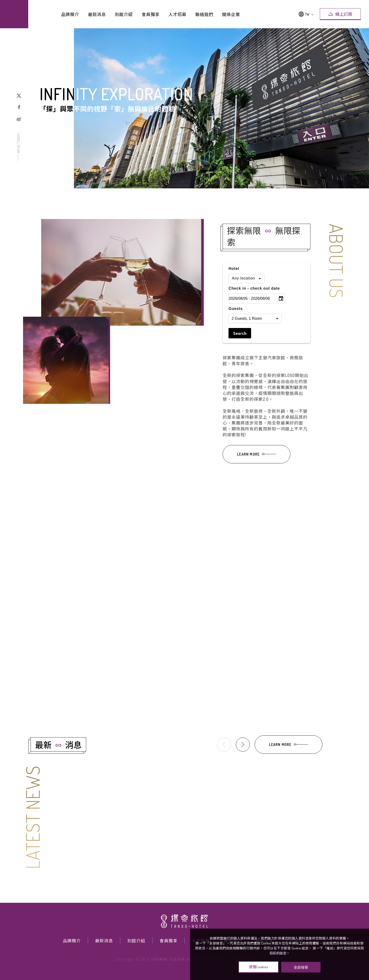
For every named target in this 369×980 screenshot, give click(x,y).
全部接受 (301, 967)
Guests (236, 317)
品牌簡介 (70, 14)
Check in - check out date (254, 296)
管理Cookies (259, 967)
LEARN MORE (257, 462)
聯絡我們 (204, 14)
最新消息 (97, 14)
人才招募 (177, 14)
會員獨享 (151, 14)
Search (240, 341)
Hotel (234, 277)
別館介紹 (124, 14)
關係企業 (231, 14)
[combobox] (247, 287)
